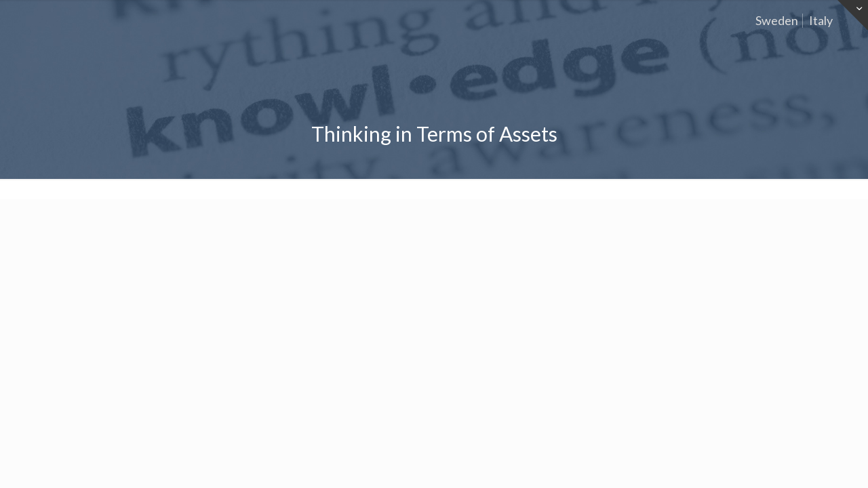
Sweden (777, 20)
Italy (821, 20)
